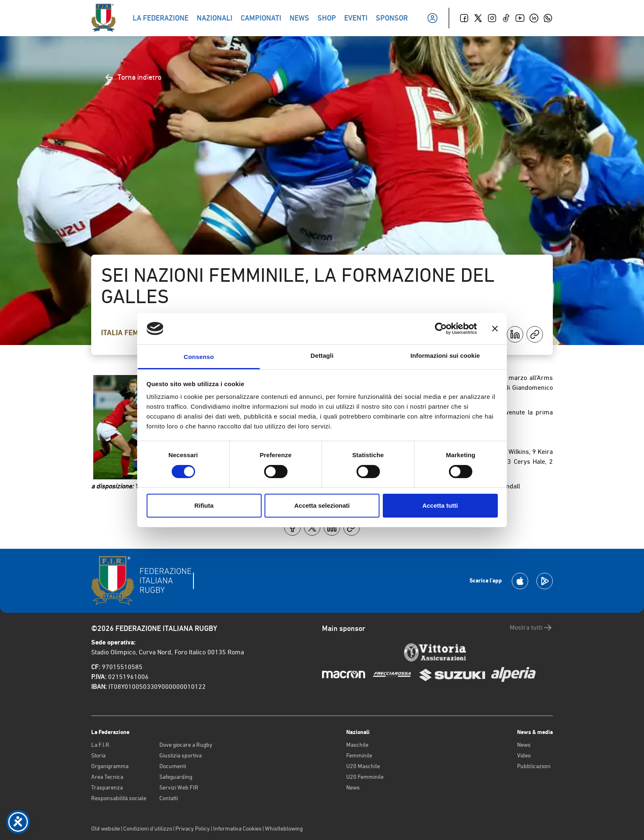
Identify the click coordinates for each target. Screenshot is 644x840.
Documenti (173, 766)
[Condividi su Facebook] (292, 527)
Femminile (359, 755)
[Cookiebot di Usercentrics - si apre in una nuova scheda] (441, 329)
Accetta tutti (440, 505)
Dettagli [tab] (322, 356)
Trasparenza (107, 787)
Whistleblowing (284, 828)
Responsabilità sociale (119, 798)
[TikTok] (506, 18)
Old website (106, 828)
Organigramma (110, 766)
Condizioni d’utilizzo (148, 828)
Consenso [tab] (199, 357)
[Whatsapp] (548, 18)
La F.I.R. (101, 745)
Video (524, 755)
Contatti (169, 798)
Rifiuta (204, 505)
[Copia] (535, 334)
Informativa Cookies (237, 828)
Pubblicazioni (534, 766)
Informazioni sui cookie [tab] (445, 356)
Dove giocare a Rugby (186, 745)
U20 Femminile (365, 777)
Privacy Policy (193, 828)
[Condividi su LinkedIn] (515, 334)
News (353, 787)
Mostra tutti (531, 628)
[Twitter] (478, 18)
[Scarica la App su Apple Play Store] (520, 581)
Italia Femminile (132, 333)
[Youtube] (520, 18)
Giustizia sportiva (181, 755)
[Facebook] (464, 18)
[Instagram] (492, 18)
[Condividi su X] (312, 527)
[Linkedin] (534, 18)
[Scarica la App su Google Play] (545, 581)
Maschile (357, 745)
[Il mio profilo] (432, 18)
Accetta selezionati (322, 505)
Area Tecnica (107, 777)
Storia (98, 755)
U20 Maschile (363, 766)
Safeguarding (176, 777)
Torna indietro (133, 77)
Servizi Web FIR (179, 787)
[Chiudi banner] (495, 329)
